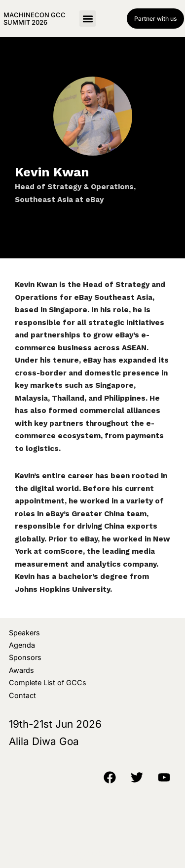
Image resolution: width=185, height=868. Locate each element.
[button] (88, 19)
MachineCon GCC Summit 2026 (35, 18)
